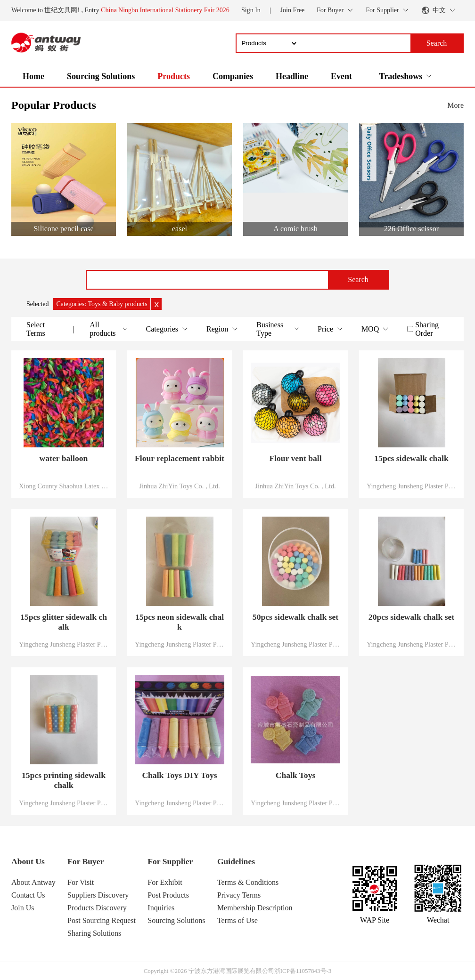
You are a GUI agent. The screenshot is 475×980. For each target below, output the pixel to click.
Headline (292, 76)
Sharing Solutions (94, 933)
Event (341, 76)
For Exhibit (165, 882)
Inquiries (161, 908)
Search (358, 279)
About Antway (33, 882)
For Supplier (170, 861)
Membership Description (255, 908)
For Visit (81, 882)
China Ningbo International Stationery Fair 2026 (165, 10)
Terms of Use (237, 920)
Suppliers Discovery (98, 895)
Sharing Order (427, 329)
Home (33, 76)
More (455, 105)
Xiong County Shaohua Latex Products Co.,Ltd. (64, 486)
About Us (28, 861)
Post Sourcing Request (102, 920)
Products (174, 76)
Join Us (23, 908)
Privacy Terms (239, 895)
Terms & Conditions (248, 882)
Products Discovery (97, 908)
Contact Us (28, 895)
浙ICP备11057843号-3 (303, 971)
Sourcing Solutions (101, 76)
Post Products (168, 895)
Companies (233, 76)
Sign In (251, 10)
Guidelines (236, 861)
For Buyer (86, 861)
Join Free (293, 10)
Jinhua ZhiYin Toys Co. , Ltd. (179, 486)
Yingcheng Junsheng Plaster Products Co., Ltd (411, 486)
